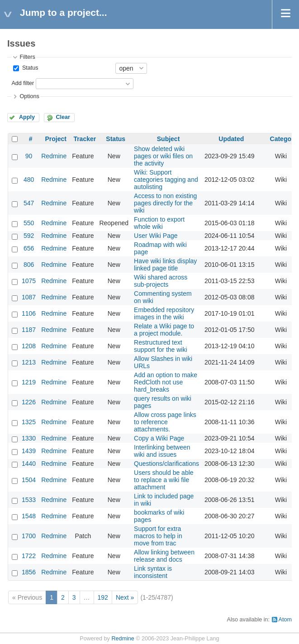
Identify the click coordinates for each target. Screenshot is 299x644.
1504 (29, 480)
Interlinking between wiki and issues (162, 451)
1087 (29, 297)
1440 (29, 464)
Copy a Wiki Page (159, 438)
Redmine (54, 156)
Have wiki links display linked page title (165, 265)
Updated (231, 139)
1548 (29, 516)
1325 (29, 422)
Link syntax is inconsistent (153, 572)
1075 (29, 281)
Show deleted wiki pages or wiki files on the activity (163, 156)
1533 (29, 500)
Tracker (85, 139)
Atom (285, 620)
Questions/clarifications (166, 464)
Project (55, 139)
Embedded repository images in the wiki (164, 313)
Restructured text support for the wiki (161, 346)
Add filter (23, 83)
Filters (27, 57)
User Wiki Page (156, 236)
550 (29, 223)
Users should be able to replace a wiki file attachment (164, 480)
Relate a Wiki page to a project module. (164, 330)
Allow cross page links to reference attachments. (165, 422)
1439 (29, 451)
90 (29, 156)
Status (29, 68)
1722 (29, 556)
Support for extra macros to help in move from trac (158, 536)
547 (29, 203)
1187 (29, 330)
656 (29, 248)
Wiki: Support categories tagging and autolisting (166, 180)
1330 (29, 438)
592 (29, 236)
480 (29, 180)
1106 (29, 313)
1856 (29, 572)
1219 (29, 382)
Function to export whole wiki (159, 223)
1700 (29, 536)
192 (103, 597)
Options (29, 96)
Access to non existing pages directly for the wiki (165, 203)
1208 (29, 346)
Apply (27, 117)
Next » (125, 597)
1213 (29, 362)
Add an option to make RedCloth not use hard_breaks (166, 382)
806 (29, 265)
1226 (29, 402)
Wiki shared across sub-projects (161, 281)
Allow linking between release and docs (164, 556)
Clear (63, 117)
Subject (168, 139)
